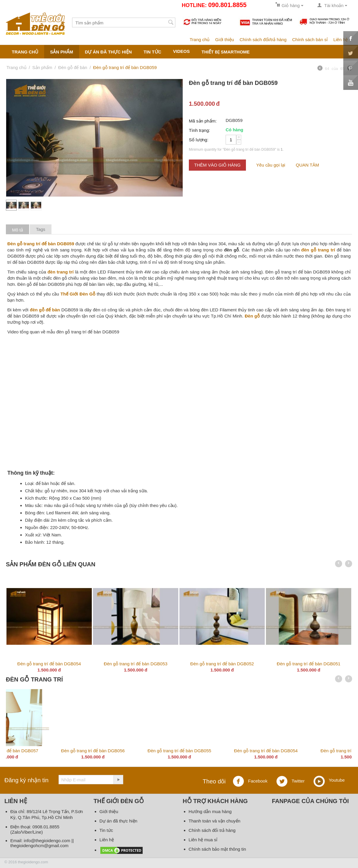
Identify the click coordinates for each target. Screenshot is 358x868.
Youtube (329, 781)
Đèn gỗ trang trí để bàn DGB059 (136, 751)
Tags (41, 229)
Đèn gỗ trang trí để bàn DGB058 (222, 751)
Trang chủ (200, 40)
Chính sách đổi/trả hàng (263, 40)
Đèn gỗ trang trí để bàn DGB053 (136, 664)
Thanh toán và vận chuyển (214, 821)
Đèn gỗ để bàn (73, 67)
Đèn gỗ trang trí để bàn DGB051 (309, 664)
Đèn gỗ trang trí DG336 (49, 751)
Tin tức (152, 52)
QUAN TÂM (308, 165)
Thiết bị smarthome (226, 52)
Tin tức (106, 830)
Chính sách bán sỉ (310, 40)
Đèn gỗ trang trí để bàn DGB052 (222, 664)
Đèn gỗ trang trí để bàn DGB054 (49, 664)
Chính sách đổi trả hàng (212, 830)
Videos (181, 51)
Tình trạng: (199, 130)
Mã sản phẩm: (203, 121)
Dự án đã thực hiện (109, 52)
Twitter (290, 781)
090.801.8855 (227, 5)
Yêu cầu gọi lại (271, 165)
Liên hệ (340, 40)
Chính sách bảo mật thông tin (217, 849)
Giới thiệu (225, 40)
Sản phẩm (61, 52)
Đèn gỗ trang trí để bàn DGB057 (309, 751)
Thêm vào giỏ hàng (217, 165)
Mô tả (18, 230)
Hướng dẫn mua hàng (210, 811)
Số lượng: (199, 140)
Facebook (250, 781)
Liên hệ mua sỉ (203, 840)
